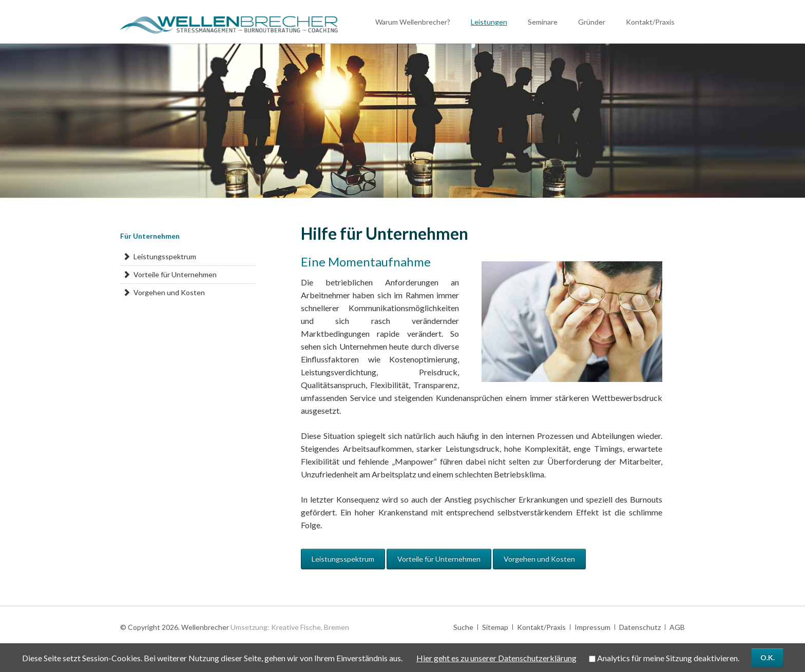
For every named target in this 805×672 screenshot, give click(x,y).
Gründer (592, 22)
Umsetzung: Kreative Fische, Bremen (290, 627)
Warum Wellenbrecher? (413, 22)
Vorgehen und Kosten (539, 559)
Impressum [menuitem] (592, 627)
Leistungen (489, 22)
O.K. (768, 657)
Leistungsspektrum (343, 559)
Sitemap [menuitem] (495, 627)
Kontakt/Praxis (650, 22)
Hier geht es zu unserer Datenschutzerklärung (496, 658)
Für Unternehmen (150, 236)
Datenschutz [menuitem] (640, 627)
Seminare (543, 22)
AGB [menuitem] (677, 627)
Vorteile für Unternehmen (439, 559)
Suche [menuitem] (463, 627)
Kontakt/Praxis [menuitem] (541, 627)
